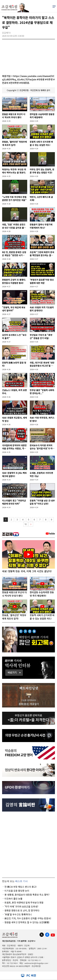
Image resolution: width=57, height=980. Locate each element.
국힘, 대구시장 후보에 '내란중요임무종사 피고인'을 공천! (42, 364)
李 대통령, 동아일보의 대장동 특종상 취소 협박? (27, 895)
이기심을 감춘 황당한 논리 (17, 891)
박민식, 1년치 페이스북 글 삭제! (41, 199)
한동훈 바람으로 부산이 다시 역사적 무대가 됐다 (14, 116)
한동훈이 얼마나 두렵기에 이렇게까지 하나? (41, 226)
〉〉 (31, 524)
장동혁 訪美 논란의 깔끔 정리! (14, 364)
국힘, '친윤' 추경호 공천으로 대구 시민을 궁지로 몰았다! (14, 226)
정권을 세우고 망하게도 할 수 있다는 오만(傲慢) (27, 922)
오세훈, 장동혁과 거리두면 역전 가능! (41, 474)
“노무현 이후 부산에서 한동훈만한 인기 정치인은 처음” (14, 199)
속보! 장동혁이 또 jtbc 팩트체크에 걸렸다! (14, 474)
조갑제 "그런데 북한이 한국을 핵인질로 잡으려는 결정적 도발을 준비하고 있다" (42, 254)
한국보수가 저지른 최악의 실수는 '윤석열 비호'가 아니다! (42, 447)
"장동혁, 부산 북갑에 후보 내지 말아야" (14, 309)
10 (26, 524)
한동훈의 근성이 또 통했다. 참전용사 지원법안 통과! (14, 281)
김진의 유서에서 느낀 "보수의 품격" (14, 337)
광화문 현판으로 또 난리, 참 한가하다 (22, 910)
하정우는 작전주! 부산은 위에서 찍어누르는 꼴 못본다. (14, 171)
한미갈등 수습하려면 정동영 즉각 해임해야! (42, 116)
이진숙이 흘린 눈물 (13, 899)
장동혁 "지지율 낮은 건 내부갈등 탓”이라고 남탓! (42, 502)
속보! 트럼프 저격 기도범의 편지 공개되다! (42, 309)
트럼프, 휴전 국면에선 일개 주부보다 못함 (24, 902)
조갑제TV (32, 941)
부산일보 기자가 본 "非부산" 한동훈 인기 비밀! (41, 337)
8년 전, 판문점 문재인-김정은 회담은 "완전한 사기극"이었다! (14, 254)
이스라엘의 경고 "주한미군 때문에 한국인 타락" (14, 502)
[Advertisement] (28, 845)
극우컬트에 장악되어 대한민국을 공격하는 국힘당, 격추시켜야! (14, 447)
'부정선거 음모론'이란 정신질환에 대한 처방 (42, 281)
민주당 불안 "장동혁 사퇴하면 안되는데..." (42, 392)
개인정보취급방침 (9, 941)
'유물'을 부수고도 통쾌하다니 (18, 914)
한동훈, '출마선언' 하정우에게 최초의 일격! (14, 143)
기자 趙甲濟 (22, 941)
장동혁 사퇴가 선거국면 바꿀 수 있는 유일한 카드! (41, 143)
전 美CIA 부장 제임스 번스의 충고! (21, 887)
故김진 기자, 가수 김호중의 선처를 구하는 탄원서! (28, 918)
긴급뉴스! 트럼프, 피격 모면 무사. (14, 392)
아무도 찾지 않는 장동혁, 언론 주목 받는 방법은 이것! (42, 171)
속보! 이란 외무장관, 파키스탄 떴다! (42, 419)
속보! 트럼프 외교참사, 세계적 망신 (14, 419)
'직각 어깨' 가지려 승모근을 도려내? (21, 906)
